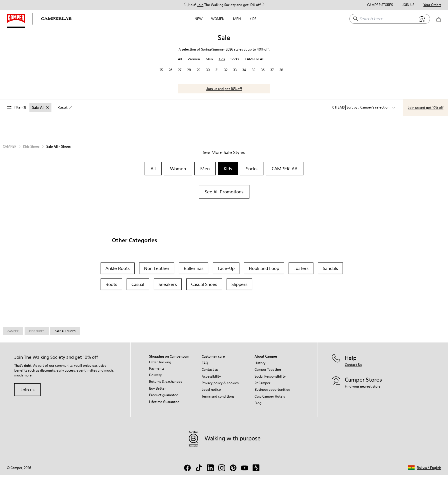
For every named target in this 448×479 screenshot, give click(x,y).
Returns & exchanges (166, 385)
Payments (157, 372)
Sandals (330, 272)
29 (198, 74)
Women (218, 19)
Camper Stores (380, 5)
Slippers (239, 288)
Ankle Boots (118, 272)
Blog (258, 407)
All (180, 63)
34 (244, 74)
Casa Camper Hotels (270, 400)
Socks (235, 63)
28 (189, 74)
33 (235, 74)
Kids (253, 19)
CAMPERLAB (255, 63)
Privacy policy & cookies (220, 387)
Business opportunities (272, 393)
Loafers (301, 272)
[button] (425, 471)
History (260, 367)
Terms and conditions (218, 400)
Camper (13, 335)
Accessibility (211, 380)
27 (180, 74)
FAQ (205, 367)
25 (161, 74)
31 (217, 74)
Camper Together (268, 373)
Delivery (155, 379)
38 (281, 74)
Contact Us (353, 368)
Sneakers (168, 288)
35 (253, 74)
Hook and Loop (264, 272)
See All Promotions (224, 195)
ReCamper (262, 387)
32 (226, 74)
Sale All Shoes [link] (65, 335)
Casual (138, 288)
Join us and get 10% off (224, 92)
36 (263, 74)
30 (208, 74)
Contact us (210, 373)
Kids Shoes (31, 150)
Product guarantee (164, 399)
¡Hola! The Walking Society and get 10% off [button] (224, 5)
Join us (27, 393)
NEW (199, 19)
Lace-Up (226, 272)
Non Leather (157, 272)
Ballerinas (194, 272)
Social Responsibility (270, 380)
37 (272, 74)
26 (170, 74)
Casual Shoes (204, 288)
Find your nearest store (363, 390)
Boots (111, 288)
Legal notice (211, 393)
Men (237, 19)
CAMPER (10, 150)
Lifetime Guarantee (164, 405)
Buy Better (157, 392)
